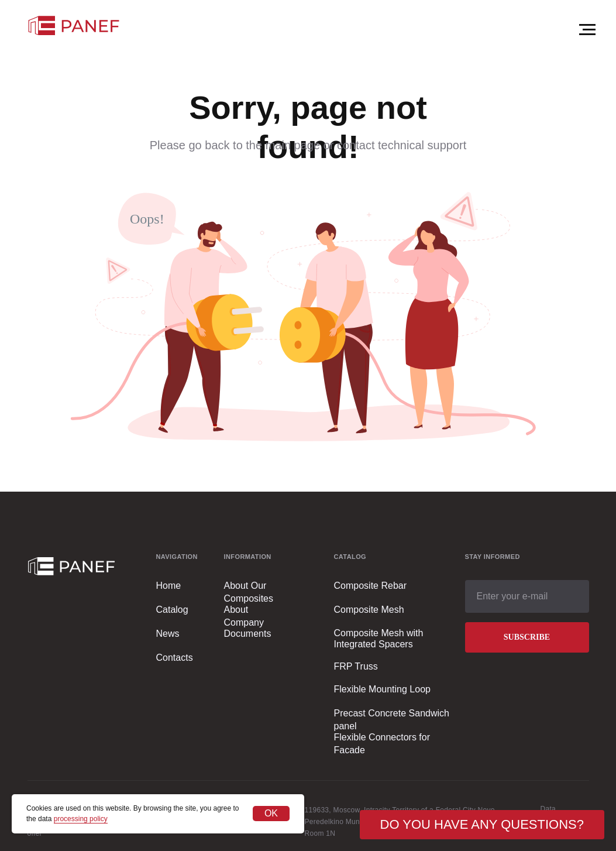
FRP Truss (356, 666)
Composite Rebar (371, 586)
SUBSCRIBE (527, 637)
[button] (482, 825)
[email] (527, 596)
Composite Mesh (369, 610)
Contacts (175, 658)
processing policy (81, 819)
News (168, 634)
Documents (248, 634)
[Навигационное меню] (587, 30)
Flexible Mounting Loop (382, 689)
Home (169, 586)
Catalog (172, 610)
